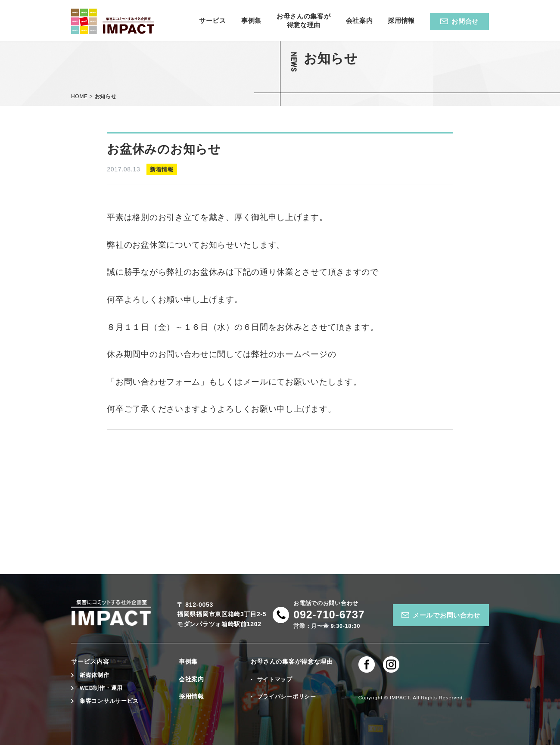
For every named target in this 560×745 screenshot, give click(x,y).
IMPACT (400, 697)
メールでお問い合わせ (446, 615)
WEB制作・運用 (101, 688)
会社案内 (191, 679)
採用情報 (191, 696)
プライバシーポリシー (287, 697)
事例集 (188, 661)
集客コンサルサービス (109, 701)
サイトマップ (275, 680)
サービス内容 (90, 661)
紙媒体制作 (95, 675)
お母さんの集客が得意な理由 (292, 661)
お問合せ (465, 21)
